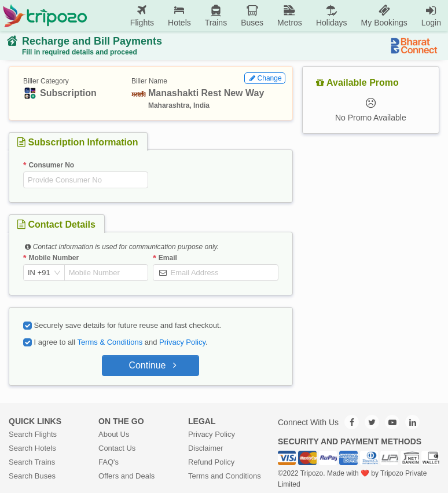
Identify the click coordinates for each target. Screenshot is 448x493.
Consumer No (51, 165)
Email (168, 258)
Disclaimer (206, 448)
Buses (252, 15)
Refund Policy (211, 462)
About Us (114, 434)
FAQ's (109, 462)
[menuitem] (142, 16)
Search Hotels (32, 448)
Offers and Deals (126, 476)
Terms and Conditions (225, 476)
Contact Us (117, 448)
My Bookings (384, 15)
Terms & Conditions (110, 342)
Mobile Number (54, 258)
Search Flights (33, 434)
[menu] (268, 16)
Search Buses (32, 476)
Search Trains (32, 462)
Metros (290, 15)
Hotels (179, 15)
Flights (142, 15)
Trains (216, 15)
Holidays (332, 15)
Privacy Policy (182, 342)
